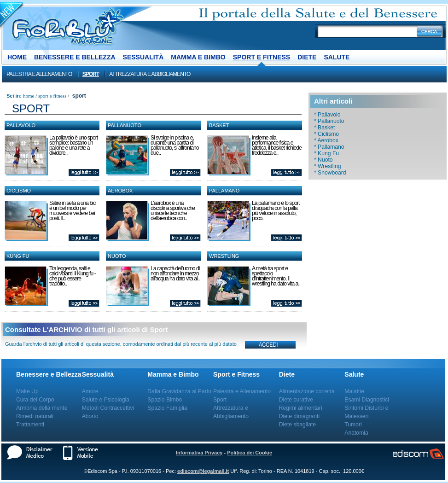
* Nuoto (323, 160)
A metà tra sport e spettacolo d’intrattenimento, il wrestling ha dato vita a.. (276, 276)
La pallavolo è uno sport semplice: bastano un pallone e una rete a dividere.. (73, 145)
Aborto (90, 416)
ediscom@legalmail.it (203, 471)
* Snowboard (330, 173)
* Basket (324, 128)
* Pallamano (329, 147)
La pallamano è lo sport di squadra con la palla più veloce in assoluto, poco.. (276, 211)
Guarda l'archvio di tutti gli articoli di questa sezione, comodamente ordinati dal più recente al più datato (121, 344)
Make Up (27, 391)
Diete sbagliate (297, 425)
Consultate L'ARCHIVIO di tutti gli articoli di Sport (87, 329)
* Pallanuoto (329, 121)
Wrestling (224, 256)
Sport (91, 74)
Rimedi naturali (35, 416)
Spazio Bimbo (165, 400)
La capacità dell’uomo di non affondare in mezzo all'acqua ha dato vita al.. (175, 274)
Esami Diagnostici (367, 400)
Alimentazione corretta (307, 391)
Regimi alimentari (301, 408)
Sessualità (143, 57)
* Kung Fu (326, 153)
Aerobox (120, 191)
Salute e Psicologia (106, 400)
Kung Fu (18, 256)
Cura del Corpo (35, 400)
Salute (337, 57)
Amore (90, 391)
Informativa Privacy (199, 453)
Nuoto (117, 256)
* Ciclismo (326, 134)
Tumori (353, 425)
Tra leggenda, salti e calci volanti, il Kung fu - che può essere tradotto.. (73, 276)
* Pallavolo (327, 115)
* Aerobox (326, 140)
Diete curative (296, 400)
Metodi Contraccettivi (108, 408)
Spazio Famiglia (167, 408)
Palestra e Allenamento (39, 74)
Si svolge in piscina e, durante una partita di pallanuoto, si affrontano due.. (175, 145)
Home (17, 57)
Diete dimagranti (300, 416)
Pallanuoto (125, 125)
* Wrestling (328, 166)
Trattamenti (30, 425)
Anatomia (356, 433)
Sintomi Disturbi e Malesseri (366, 412)
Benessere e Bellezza (75, 57)
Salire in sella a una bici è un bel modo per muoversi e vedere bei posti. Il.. (73, 211)
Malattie (354, 391)
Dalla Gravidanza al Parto (179, 391)
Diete (307, 57)
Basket (219, 125)
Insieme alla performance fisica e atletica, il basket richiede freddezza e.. (277, 145)
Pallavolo (21, 125)
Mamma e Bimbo (198, 57)
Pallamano (224, 191)
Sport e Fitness (262, 57)
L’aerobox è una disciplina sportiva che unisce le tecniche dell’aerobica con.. (173, 211)
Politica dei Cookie (250, 453)
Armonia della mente (42, 408)
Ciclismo (19, 191)
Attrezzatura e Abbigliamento (150, 74)
